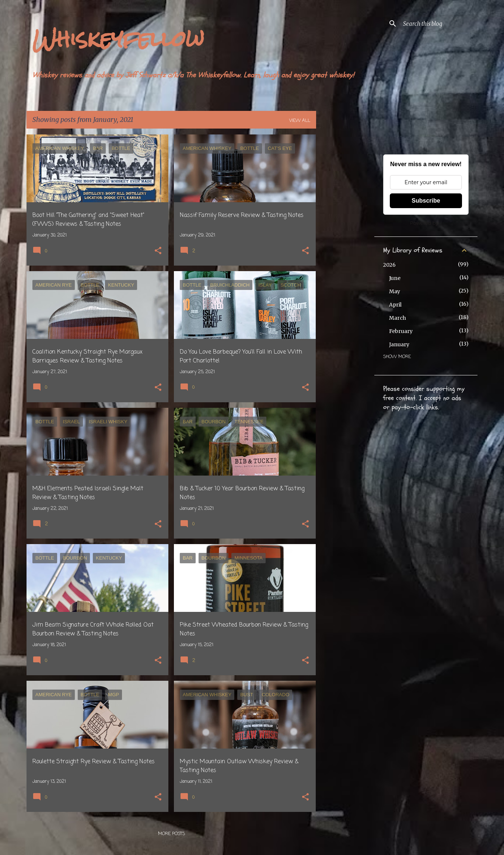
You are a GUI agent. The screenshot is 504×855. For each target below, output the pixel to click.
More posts (171, 834)
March (398, 318)
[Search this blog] (439, 24)
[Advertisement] (345, 245)
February (401, 331)
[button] (158, 251)
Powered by (424, 223)
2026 (389, 265)
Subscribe (426, 201)
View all (300, 121)
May (395, 291)
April (395, 305)
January (399, 344)
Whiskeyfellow (118, 39)
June (395, 278)
